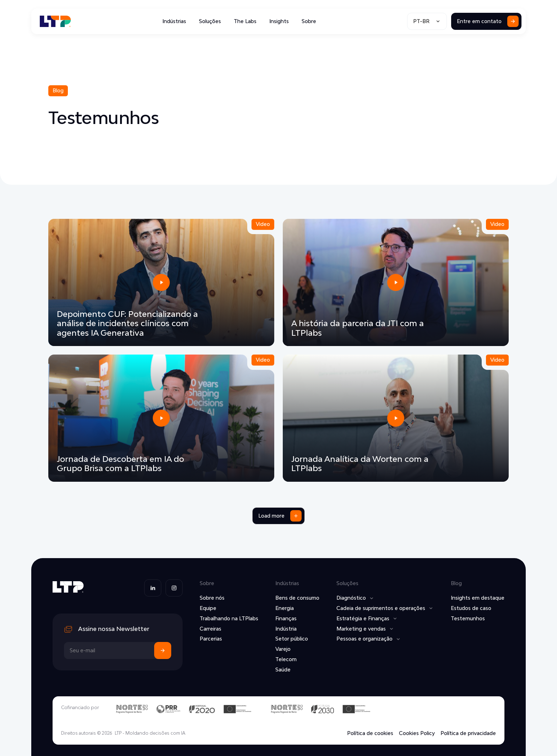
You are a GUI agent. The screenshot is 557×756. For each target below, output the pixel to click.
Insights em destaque (478, 598)
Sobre (309, 21)
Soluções (210, 21)
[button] (427, 21)
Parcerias (211, 639)
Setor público (292, 639)
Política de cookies (370, 733)
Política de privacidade (468, 733)
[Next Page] (278, 516)
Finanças (286, 618)
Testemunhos (468, 618)
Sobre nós (212, 598)
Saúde (283, 669)
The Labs (245, 21)
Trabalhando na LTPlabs (229, 618)
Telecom (286, 659)
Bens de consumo (297, 598)
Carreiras (210, 629)
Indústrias (174, 21)
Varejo (283, 649)
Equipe (208, 608)
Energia (285, 608)
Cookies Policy (417, 733)
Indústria (286, 629)
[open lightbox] (161, 282)
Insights (279, 21)
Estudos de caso (471, 608)
